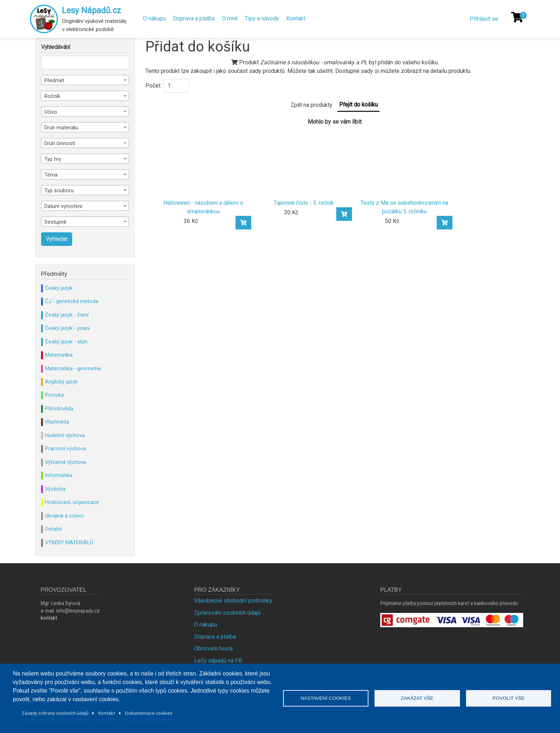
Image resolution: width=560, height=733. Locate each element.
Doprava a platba (194, 18)
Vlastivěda (57, 422)
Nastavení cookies (326, 698)
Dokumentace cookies (149, 713)
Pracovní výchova (66, 449)
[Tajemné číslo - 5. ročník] (304, 162)
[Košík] (517, 17)
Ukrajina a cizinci (64, 516)
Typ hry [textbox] (53, 159)
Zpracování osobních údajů (227, 613)
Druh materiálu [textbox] (61, 128)
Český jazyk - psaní (67, 328)
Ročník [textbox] (52, 96)
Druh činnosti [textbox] (60, 143)
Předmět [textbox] (54, 80)
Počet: (153, 86)
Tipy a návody (262, 18)
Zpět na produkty (311, 105)
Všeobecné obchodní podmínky (233, 601)
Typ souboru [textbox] (59, 190)
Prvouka (54, 395)
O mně (230, 18)
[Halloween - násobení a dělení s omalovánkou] (203, 162)
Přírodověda (59, 408)
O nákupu (154, 18)
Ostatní (53, 529)
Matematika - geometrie (73, 368)
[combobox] (85, 80)
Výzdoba (55, 489)
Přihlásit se (484, 19)
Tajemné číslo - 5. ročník (304, 203)
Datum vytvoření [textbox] (63, 206)
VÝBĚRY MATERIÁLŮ (69, 543)
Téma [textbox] (51, 175)
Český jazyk (59, 288)
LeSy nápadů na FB (218, 661)
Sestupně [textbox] (55, 222)
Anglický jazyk (61, 382)
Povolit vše (509, 698)
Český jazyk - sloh (66, 342)
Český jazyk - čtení (67, 315)
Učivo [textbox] (51, 112)
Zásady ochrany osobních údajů (55, 713)
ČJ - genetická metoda (72, 301)
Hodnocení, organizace (72, 502)
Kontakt (296, 18)
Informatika (59, 475)
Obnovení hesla (213, 648)
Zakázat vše (417, 698)
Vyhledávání (56, 47)
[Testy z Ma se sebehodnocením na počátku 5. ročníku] (405, 162)
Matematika (59, 355)
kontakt (49, 618)
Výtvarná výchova (66, 462)
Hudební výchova (65, 435)
